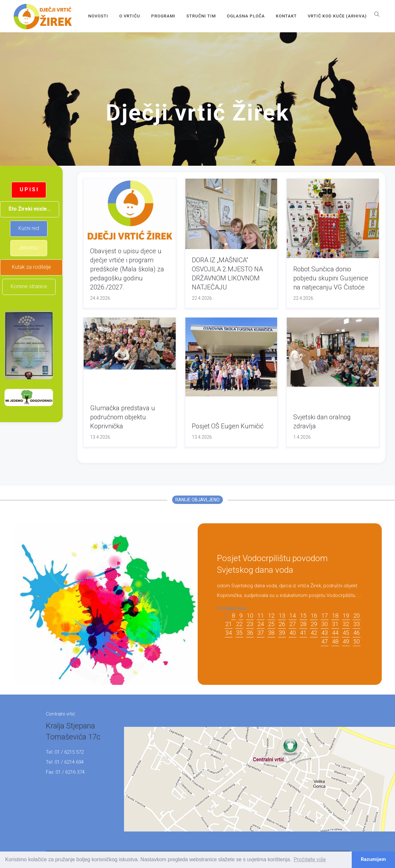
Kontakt (286, 16)
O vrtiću (130, 16)
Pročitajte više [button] (310, 859)
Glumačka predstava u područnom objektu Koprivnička (123, 417)
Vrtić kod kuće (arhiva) (337, 16)
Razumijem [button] (373, 859)
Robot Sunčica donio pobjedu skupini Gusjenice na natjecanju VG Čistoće (331, 278)
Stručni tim (201, 16)
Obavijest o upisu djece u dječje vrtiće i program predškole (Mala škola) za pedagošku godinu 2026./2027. (127, 269)
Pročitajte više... (233, 608)
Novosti (98, 16)
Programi (163, 16)
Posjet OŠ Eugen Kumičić (228, 426)
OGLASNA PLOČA (246, 16)
